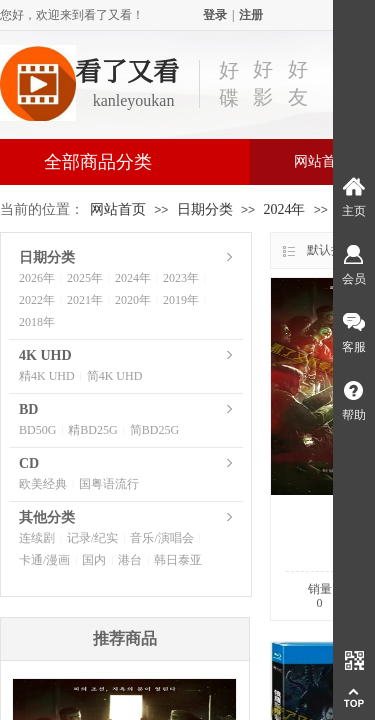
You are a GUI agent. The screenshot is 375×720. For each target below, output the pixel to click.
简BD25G (154, 430)
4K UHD (45, 355)
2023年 (181, 278)
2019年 (181, 300)
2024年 (284, 209)
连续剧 (37, 538)
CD (29, 463)
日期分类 (205, 209)
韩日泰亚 (178, 560)
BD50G (37, 430)
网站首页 (118, 209)
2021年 (85, 300)
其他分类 (47, 517)
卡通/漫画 (44, 560)
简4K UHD (115, 376)
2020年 (133, 300)
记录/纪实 (92, 538)
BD (28, 409)
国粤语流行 (109, 484)
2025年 (85, 278)
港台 (130, 560)
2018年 (37, 322)
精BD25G (92, 430)
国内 (94, 560)
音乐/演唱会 (161, 538)
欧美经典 (43, 484)
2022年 (37, 300)
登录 (215, 15)
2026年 (37, 278)
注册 (251, 15)
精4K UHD (47, 376)
